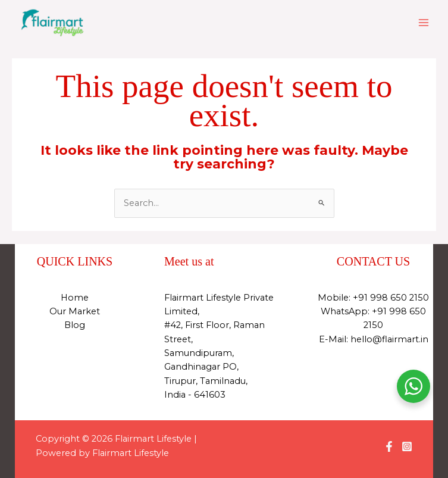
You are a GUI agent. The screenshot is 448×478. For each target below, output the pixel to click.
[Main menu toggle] (424, 23)
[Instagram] (407, 446)
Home (75, 298)
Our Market (75, 311)
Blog (75, 325)
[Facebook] (389, 446)
